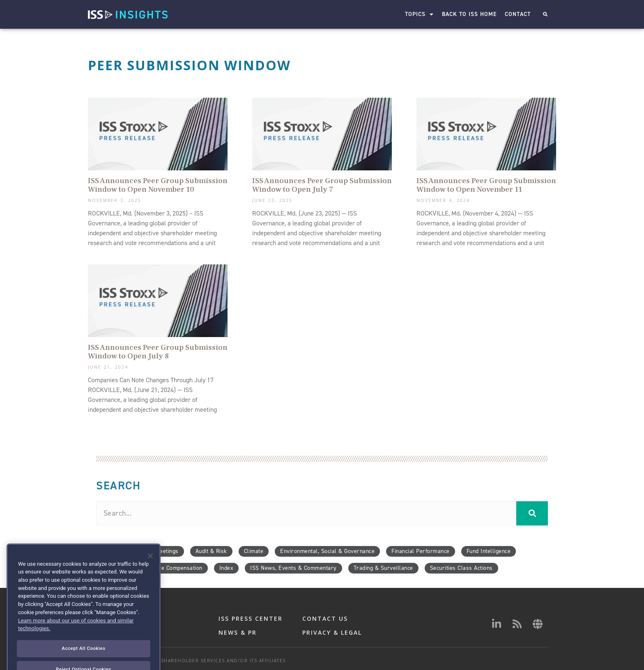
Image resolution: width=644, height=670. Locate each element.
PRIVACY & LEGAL (332, 632)
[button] (545, 15)
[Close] (150, 572)
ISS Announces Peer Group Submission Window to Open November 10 (158, 185)
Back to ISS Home (469, 14)
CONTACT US (325, 618)
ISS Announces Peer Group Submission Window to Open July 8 (158, 352)
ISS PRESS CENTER (251, 618)
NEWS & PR (238, 632)
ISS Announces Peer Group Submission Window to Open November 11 (486, 185)
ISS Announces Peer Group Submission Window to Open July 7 (322, 185)
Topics (419, 14)
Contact (518, 14)
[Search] (532, 513)
